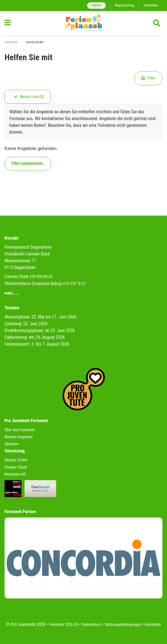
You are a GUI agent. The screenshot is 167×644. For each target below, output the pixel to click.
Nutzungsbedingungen (123, 625)
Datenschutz (92, 625)
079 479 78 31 (74, 284)
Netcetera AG (15, 474)
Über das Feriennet (19, 430)
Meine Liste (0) (29, 97)
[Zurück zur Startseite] (83, 23)
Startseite (11, 42)
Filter (148, 78)
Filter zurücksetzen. (28, 163)
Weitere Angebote (19, 437)
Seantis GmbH (16, 460)
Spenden (11, 444)
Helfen (96, 5)
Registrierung (125, 5)
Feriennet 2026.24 (64, 625)
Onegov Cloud (16, 467)
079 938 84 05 (41, 277)
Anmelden (151, 5)
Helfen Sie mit (35, 42)
